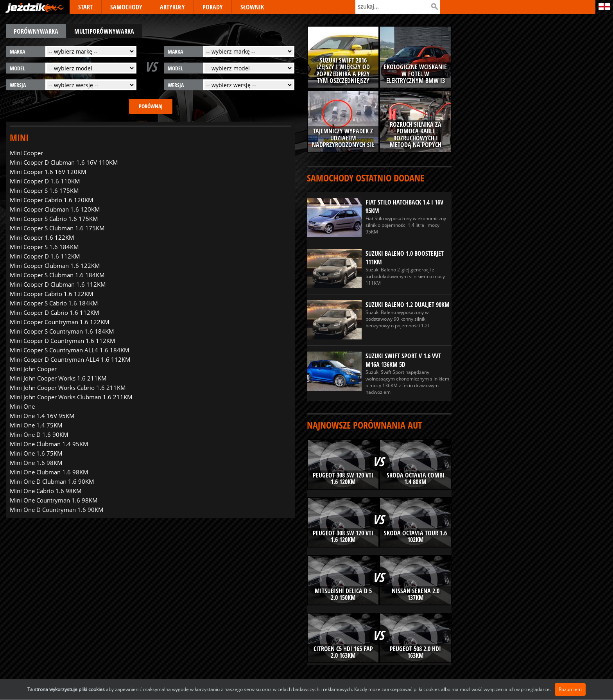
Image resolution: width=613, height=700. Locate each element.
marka (17, 51)
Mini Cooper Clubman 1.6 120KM (55, 209)
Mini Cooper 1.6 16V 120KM (48, 172)
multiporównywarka (104, 31)
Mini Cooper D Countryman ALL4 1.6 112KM (70, 359)
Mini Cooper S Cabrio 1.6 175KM (54, 219)
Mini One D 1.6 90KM (39, 434)
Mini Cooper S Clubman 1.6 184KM (57, 275)
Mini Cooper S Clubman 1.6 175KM (57, 228)
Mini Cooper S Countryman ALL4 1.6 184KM (70, 350)
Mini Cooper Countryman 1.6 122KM (60, 322)
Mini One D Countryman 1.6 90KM (57, 510)
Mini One (22, 406)
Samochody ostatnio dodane (366, 178)
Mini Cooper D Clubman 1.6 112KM (58, 284)
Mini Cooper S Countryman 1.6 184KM (62, 331)
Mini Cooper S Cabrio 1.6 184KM (54, 303)
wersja (18, 85)
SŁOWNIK (252, 7)
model (17, 68)
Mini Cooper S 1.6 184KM (44, 247)
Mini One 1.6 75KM (36, 453)
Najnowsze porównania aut (364, 425)
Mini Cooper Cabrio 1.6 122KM (52, 294)
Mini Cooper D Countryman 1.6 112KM (63, 341)
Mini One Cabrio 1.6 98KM (46, 491)
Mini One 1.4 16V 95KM (42, 416)
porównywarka (36, 31)
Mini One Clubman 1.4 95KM (49, 444)
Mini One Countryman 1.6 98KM (54, 500)
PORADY (213, 7)
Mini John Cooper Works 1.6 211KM (58, 378)
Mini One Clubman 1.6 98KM (49, 472)
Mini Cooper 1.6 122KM (42, 237)
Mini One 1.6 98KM (36, 463)
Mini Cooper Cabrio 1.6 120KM (52, 200)
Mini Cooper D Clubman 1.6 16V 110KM (64, 162)
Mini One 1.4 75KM (36, 425)
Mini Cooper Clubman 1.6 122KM (55, 266)
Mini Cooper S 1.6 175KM (44, 190)
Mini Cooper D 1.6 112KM (45, 256)
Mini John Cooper (33, 369)
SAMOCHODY (126, 7)
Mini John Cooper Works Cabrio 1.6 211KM (68, 388)
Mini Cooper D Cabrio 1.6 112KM (55, 312)
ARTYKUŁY (172, 7)
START (85, 7)
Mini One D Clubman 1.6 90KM (52, 481)
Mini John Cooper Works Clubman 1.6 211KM (71, 397)
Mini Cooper (26, 153)
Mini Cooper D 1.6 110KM (45, 181)
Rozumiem (570, 689)
